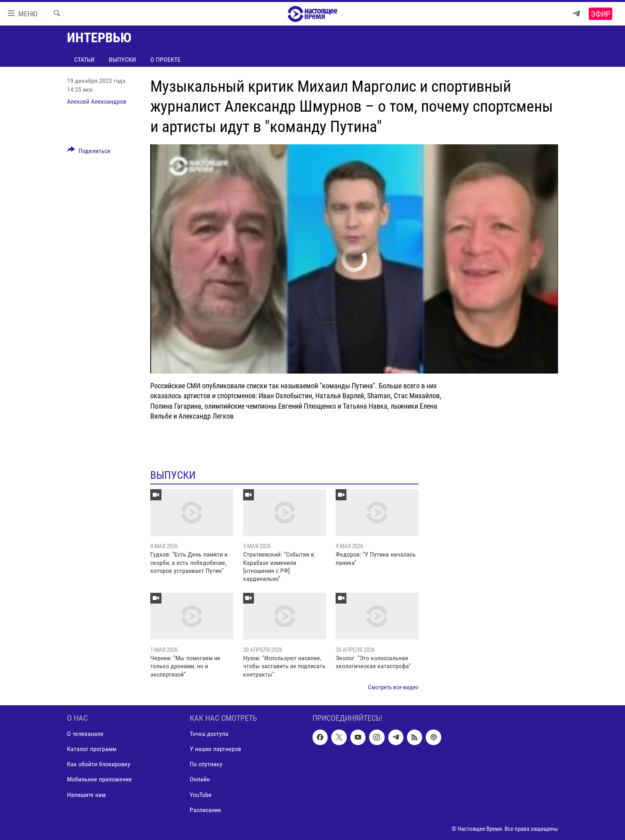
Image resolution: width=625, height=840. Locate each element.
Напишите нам (86, 794)
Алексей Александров (97, 101)
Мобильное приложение (99, 779)
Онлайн (200, 779)
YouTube (201, 794)
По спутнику (206, 764)
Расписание (205, 810)
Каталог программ (92, 749)
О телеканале (85, 734)
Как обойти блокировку (99, 764)
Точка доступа (209, 734)
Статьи (84, 60)
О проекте (165, 60)
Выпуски (122, 60)
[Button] (89, 152)
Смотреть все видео (393, 687)
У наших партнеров (215, 749)
